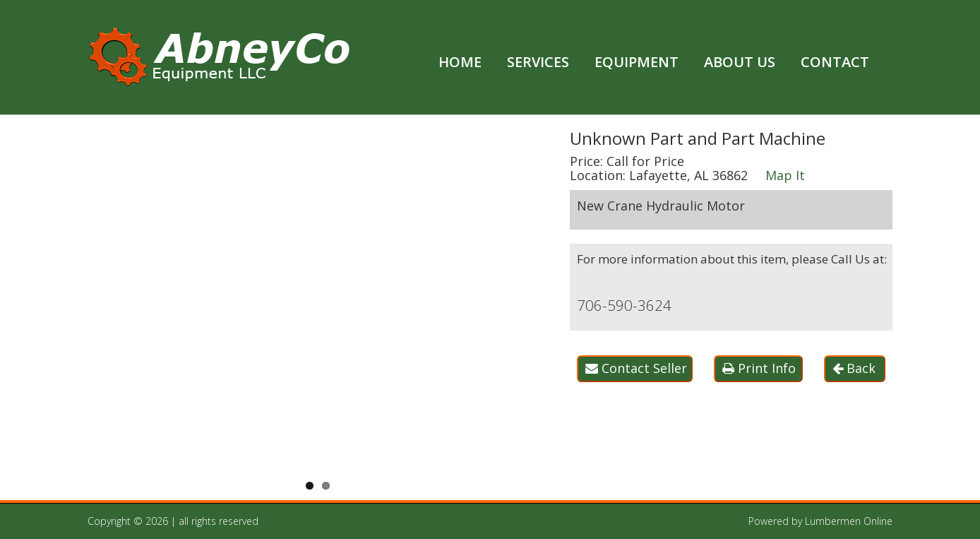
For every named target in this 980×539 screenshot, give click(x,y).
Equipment (637, 62)
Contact (835, 62)
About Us (740, 62)
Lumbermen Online (849, 521)
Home (460, 62)
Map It (785, 175)
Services (538, 62)
